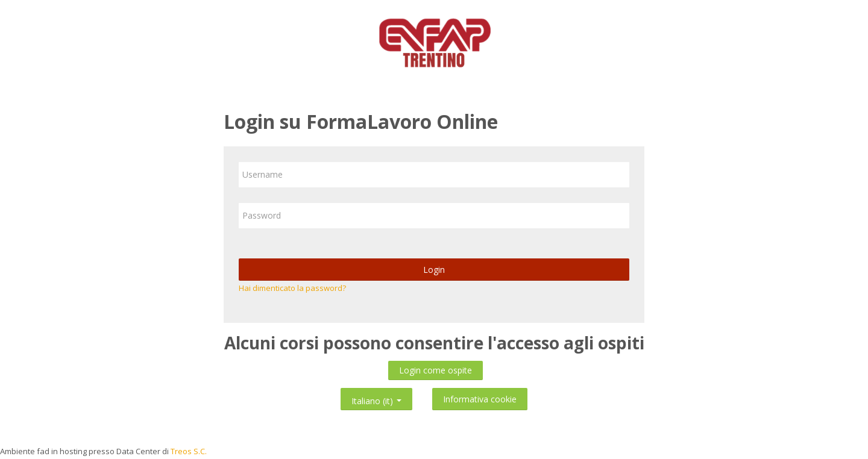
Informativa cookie (480, 399)
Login (434, 270)
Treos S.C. (189, 451)
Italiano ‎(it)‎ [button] (376, 398)
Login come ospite (436, 370)
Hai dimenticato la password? (292, 288)
